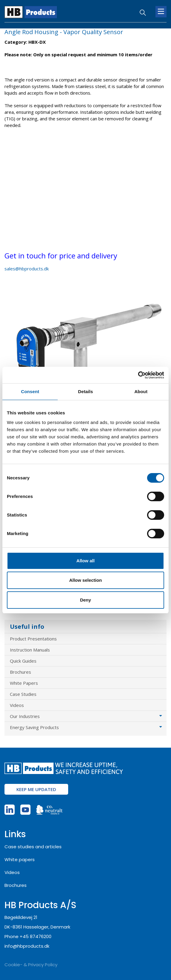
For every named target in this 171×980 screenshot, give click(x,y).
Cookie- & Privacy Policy (31, 965)
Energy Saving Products (34, 727)
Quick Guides (23, 661)
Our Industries (25, 716)
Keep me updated (36, 789)
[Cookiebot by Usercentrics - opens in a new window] (138, 375)
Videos (17, 705)
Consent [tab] (30, 391)
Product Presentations (33, 639)
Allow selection (85, 580)
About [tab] (141, 391)
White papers (20, 859)
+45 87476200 (36, 936)
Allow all (86, 561)
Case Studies (23, 694)
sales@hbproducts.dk (27, 269)
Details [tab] (85, 391)
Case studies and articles (33, 847)
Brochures (20, 672)
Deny (86, 600)
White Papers (24, 683)
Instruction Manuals (30, 650)
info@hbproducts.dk (27, 946)
